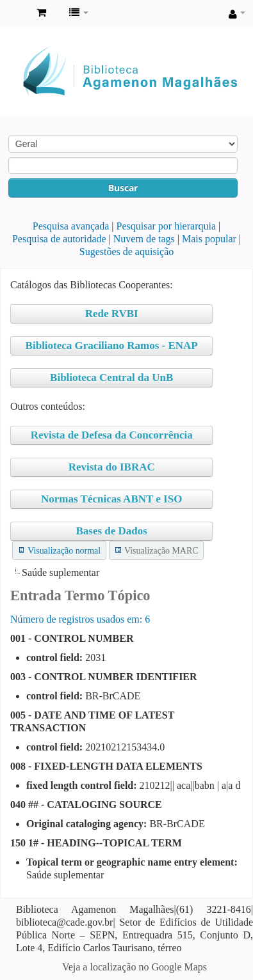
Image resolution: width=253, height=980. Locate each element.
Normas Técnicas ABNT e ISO (111, 499)
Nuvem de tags (144, 239)
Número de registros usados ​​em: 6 (80, 619)
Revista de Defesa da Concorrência (112, 435)
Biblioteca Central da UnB (111, 377)
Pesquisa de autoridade (59, 239)
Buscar (123, 188)
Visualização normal (64, 551)
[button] (41, 13)
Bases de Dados (111, 531)
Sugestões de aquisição (127, 252)
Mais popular (209, 239)
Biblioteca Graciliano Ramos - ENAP (112, 346)
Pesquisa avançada (71, 226)
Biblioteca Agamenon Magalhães (13, 13)
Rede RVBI (112, 314)
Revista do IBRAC (112, 467)
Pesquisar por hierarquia (167, 226)
